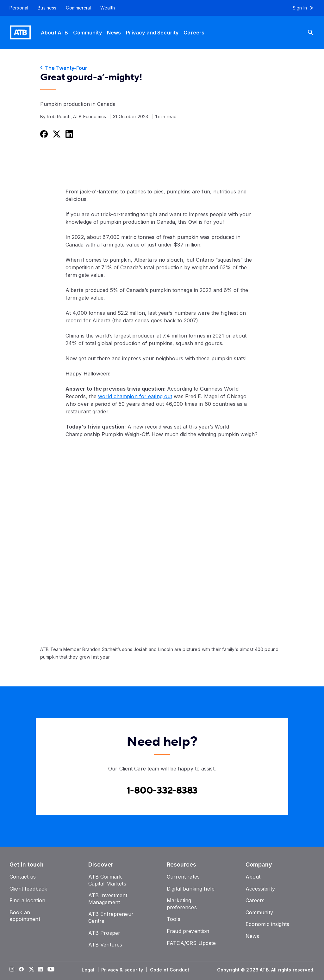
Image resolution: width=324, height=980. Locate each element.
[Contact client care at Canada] (162, 791)
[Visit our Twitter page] (31, 970)
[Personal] (16, 8)
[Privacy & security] (123, 970)
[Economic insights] (268, 924)
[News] (114, 32)
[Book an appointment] (25, 916)
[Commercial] (78, 8)
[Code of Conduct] (170, 970)
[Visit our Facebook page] (22, 970)
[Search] (315, 32)
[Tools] (174, 919)
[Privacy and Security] (152, 32)
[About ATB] (54, 32)
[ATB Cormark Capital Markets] (107, 880)
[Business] (47, 8)
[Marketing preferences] (182, 904)
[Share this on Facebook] (43, 134)
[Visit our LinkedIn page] (40, 970)
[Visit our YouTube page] (50, 970)
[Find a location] (27, 900)
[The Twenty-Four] (162, 68)
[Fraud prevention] (188, 931)
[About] (253, 877)
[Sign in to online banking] (306, 8)
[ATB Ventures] (105, 945)
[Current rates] (183, 877)
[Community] (87, 32)
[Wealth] (108, 8)
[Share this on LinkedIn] (69, 134)
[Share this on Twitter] (56, 134)
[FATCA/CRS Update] (191, 943)
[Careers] (194, 32)
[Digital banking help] (191, 889)
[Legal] (89, 970)
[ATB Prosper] (104, 933)
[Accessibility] (260, 889)
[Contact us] (23, 877)
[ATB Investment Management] (108, 899)
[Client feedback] (28, 889)
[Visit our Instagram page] (12, 970)
